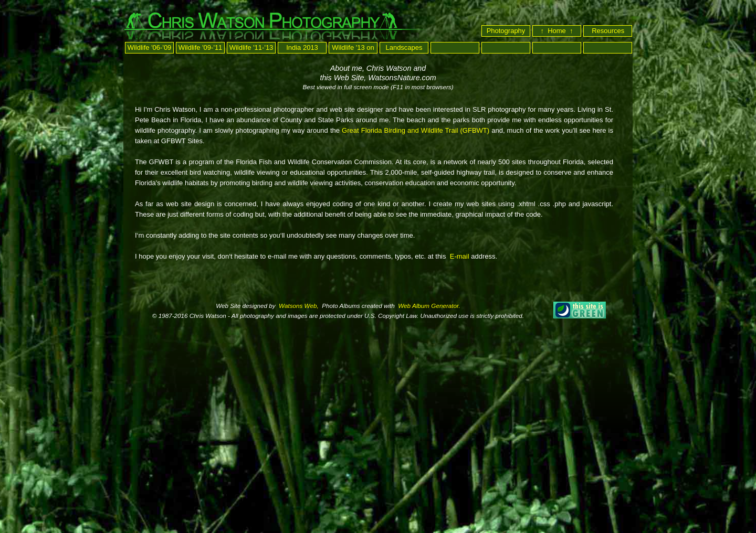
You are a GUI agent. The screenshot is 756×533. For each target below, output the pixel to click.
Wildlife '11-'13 (251, 47)
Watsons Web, (298, 306)
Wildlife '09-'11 (201, 47)
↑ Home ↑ (556, 31)
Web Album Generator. (428, 306)
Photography (506, 31)
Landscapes (404, 47)
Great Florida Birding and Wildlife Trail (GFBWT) (416, 130)
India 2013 (302, 47)
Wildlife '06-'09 (150, 47)
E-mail (458, 256)
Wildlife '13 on (353, 47)
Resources (609, 31)
